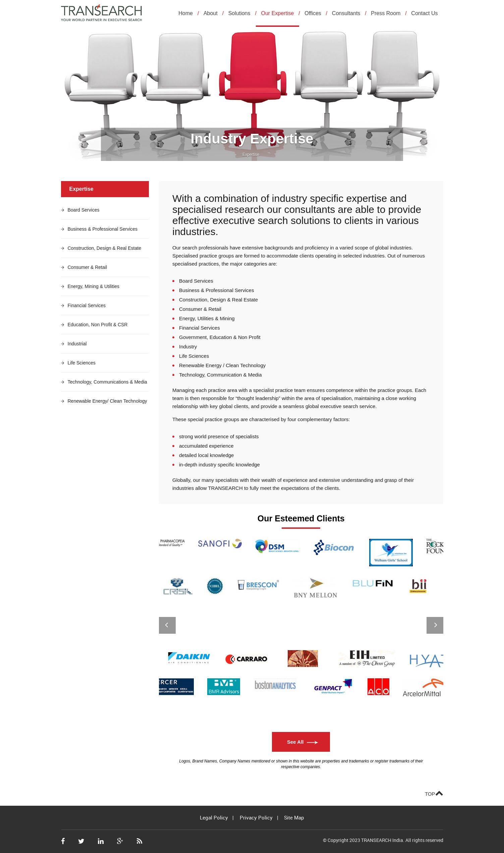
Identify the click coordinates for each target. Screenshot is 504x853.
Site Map (294, 817)
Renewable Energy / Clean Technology (222, 365)
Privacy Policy (256, 817)
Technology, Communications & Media (107, 382)
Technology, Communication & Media (220, 375)
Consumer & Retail (88, 267)
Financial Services (87, 305)
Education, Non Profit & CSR (98, 325)
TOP (434, 793)
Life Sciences (82, 363)
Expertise (251, 155)
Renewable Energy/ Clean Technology (107, 401)
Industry (188, 347)
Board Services (84, 210)
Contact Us (424, 13)
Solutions (239, 13)
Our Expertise (278, 13)
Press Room (386, 13)
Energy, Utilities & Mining (207, 318)
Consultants (346, 13)
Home (186, 13)
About (211, 13)
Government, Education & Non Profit (220, 337)
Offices (313, 13)
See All (295, 742)
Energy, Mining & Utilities (94, 286)
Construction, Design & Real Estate (104, 248)
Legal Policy (214, 817)
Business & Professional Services (103, 229)
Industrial (77, 344)
